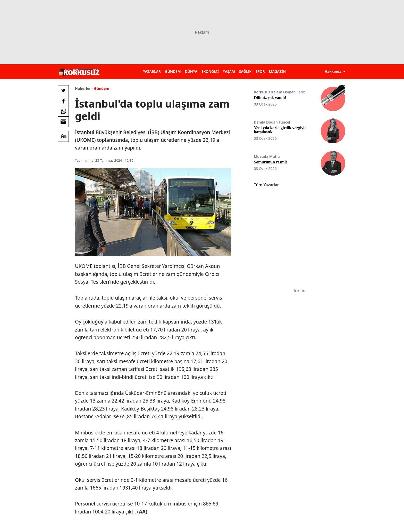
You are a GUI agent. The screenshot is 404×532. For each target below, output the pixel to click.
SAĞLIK (245, 71)
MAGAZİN (277, 71)
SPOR (260, 71)
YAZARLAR (152, 71)
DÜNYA (191, 71)
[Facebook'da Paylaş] (63, 101)
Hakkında (334, 71)
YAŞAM (229, 71)
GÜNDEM (173, 71)
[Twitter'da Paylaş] (63, 91)
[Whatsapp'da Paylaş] (63, 111)
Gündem (102, 88)
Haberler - (84, 88)
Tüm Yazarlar (266, 185)
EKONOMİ (210, 71)
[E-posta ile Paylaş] (63, 121)
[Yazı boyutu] (63, 136)
